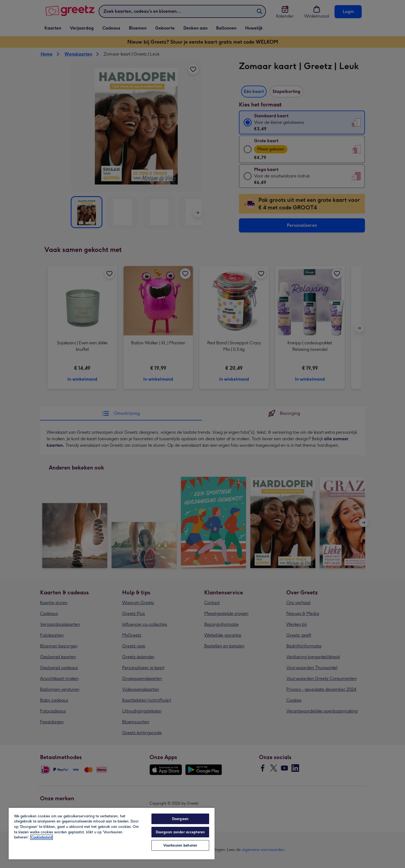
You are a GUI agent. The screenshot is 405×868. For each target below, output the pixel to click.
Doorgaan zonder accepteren (180, 832)
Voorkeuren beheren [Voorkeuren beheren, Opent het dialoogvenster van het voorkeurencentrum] (180, 845)
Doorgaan (180, 819)
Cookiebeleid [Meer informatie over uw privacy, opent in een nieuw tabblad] (42, 837)
